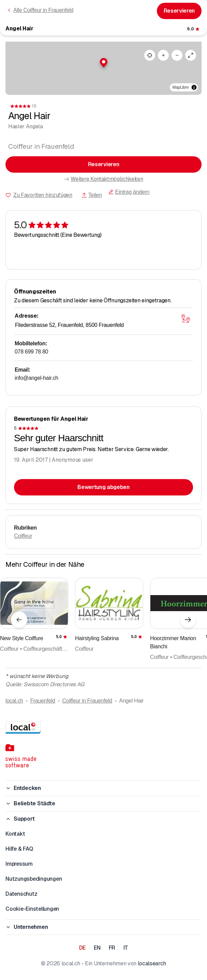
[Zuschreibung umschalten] (194, 87)
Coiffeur (23, 536)
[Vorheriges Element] (19, 620)
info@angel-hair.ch (36, 378)
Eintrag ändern (129, 192)
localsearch (152, 963)
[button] (104, 63)
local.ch (14, 701)
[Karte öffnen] (186, 319)
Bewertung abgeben (103, 487)
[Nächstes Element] (188, 620)
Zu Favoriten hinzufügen (43, 195)
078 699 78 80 (31, 352)
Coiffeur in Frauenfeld (87, 701)
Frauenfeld (42, 701)
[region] (103, 68)
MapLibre (181, 87)
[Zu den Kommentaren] (194, 29)
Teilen (92, 195)
